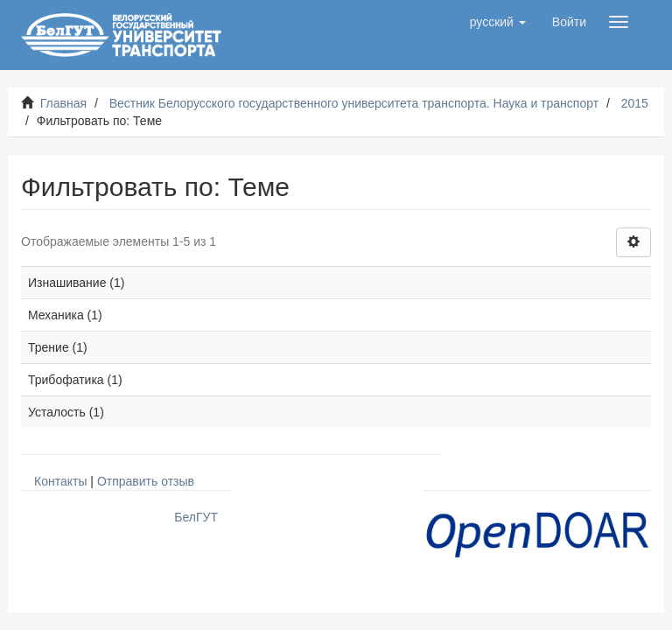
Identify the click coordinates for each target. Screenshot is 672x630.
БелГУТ (196, 517)
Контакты (60, 481)
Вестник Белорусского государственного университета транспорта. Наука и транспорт (354, 103)
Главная (63, 103)
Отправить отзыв (146, 481)
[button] (498, 22)
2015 (635, 103)
